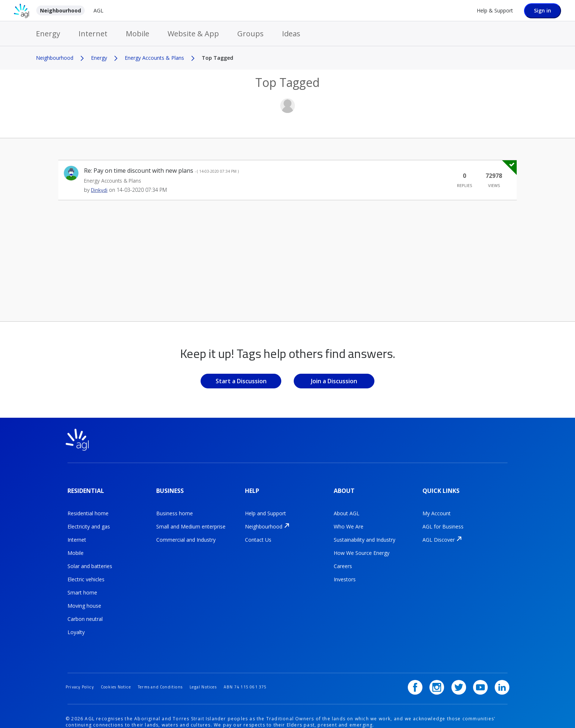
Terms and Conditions (174, 668)
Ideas (291, 34)
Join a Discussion (334, 381)
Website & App (193, 34)
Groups (250, 34)
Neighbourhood (61, 10)
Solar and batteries (90, 559)
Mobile (138, 34)
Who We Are (349, 520)
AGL (98, 10)
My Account (437, 506)
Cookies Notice (123, 668)
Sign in (543, 10)
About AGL (347, 506)
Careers (343, 559)
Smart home (82, 586)
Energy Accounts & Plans (154, 58)
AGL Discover (439, 533)
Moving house (84, 599)
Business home (175, 506)
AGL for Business (443, 520)
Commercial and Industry (186, 533)
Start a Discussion (241, 381)
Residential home (88, 506)
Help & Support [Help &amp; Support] (495, 10)
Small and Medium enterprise (191, 520)
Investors (345, 572)
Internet (93, 34)
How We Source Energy (362, 546)
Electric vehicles (86, 572)
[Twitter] (464, 669)
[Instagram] (444, 669)
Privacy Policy (82, 668)
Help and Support (265, 506)
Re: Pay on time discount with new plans (161, 171)
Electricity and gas (89, 520)
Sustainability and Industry (365, 533)
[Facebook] (425, 669)
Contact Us (258, 533)
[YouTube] (483, 669)
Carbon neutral (85, 612)
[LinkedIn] (502, 669)
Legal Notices (222, 668)
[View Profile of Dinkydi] (99, 190)
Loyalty (76, 625)
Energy (48, 34)
